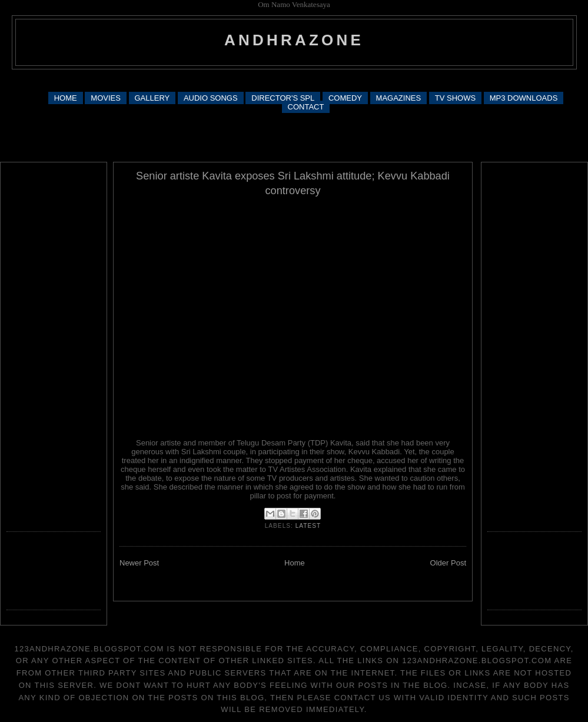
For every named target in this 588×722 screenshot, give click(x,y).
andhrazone (294, 40)
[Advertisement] (294, 137)
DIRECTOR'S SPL (283, 98)
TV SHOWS (455, 98)
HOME (66, 98)
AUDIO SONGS (211, 98)
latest (308, 526)
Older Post (448, 563)
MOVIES (106, 98)
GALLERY (152, 98)
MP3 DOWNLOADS (524, 98)
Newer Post (139, 563)
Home (295, 563)
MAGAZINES (399, 98)
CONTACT (306, 107)
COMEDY (345, 98)
